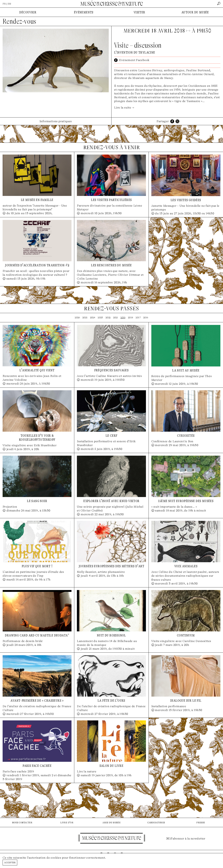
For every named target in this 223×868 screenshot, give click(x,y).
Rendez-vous (19, 21)
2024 (93, 318)
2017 (138, 318)
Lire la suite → (124, 108)
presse (201, 822)
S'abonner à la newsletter (188, 839)
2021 (116, 318)
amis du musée (111, 822)
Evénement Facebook (134, 60)
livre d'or (67, 822)
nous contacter (22, 822)
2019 (123, 318)
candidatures (156, 822)
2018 (131, 318)
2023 (100, 318)
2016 (146, 318)
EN (9, 4)
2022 (108, 318)
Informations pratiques (56, 121)
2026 (77, 318)
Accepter (10, 862)
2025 (85, 318)
